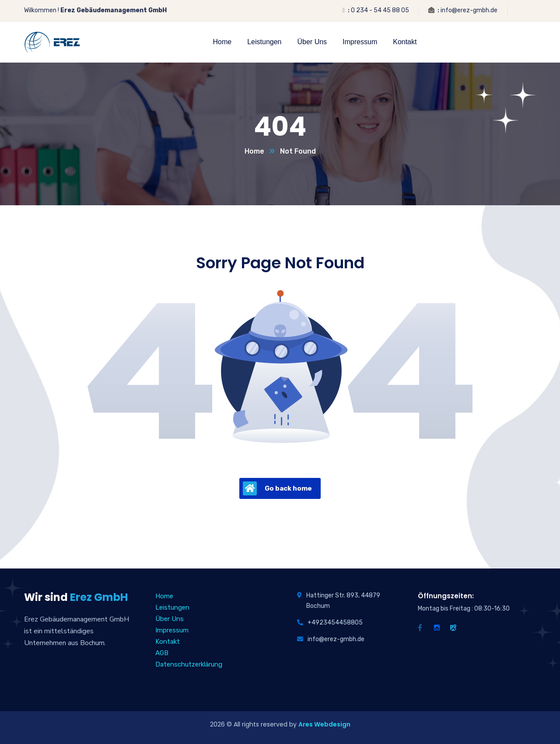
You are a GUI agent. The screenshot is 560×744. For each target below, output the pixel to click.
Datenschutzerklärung (189, 664)
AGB (162, 653)
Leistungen (172, 607)
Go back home (277, 488)
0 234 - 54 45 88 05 (380, 10)
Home (254, 151)
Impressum (172, 630)
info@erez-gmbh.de (469, 10)
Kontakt (168, 642)
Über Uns (170, 619)
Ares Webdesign (324, 724)
